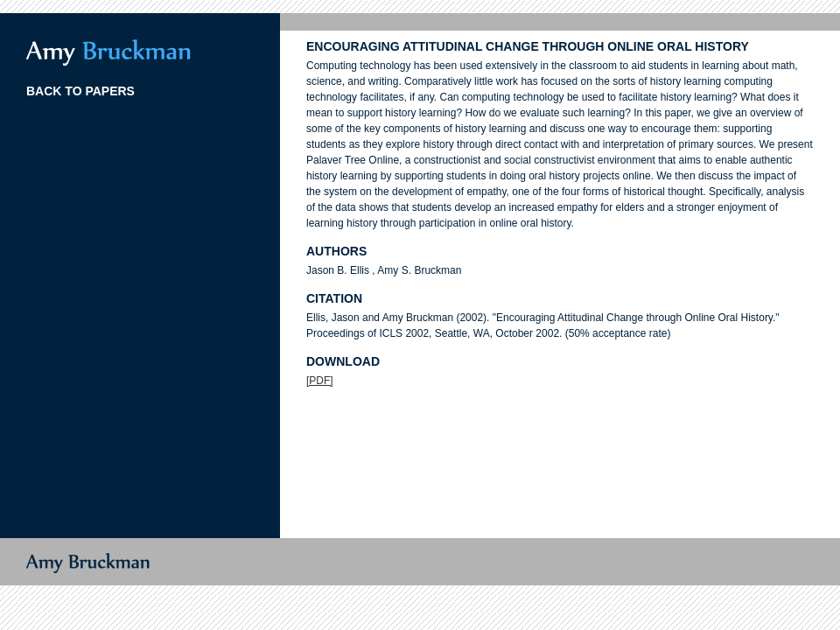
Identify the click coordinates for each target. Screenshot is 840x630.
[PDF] (320, 381)
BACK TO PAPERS (80, 91)
